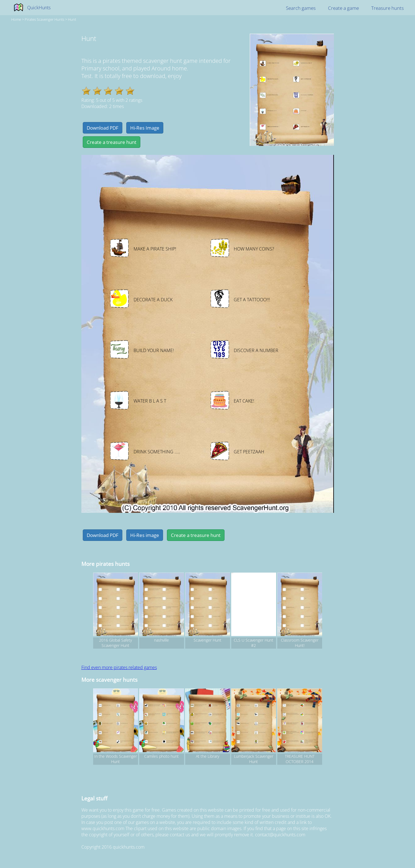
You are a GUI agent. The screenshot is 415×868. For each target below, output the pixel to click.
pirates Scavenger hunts (44, 19)
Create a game (343, 8)
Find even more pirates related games (119, 667)
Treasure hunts (388, 8)
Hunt (72, 19)
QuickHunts (39, 8)
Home (16, 19)
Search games (301, 8)
